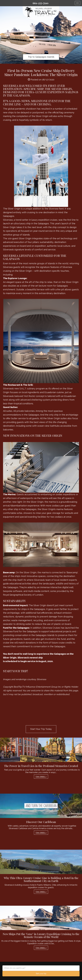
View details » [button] (41, 777)
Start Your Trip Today (41, 729)
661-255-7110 (41, 3)
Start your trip (41, 974)
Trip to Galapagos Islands (41, 57)
